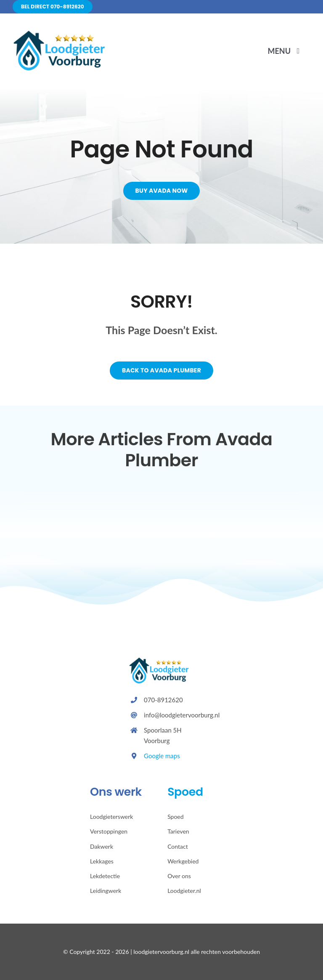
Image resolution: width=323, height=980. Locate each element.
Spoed (185, 792)
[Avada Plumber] (63, 33)
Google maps (162, 756)
